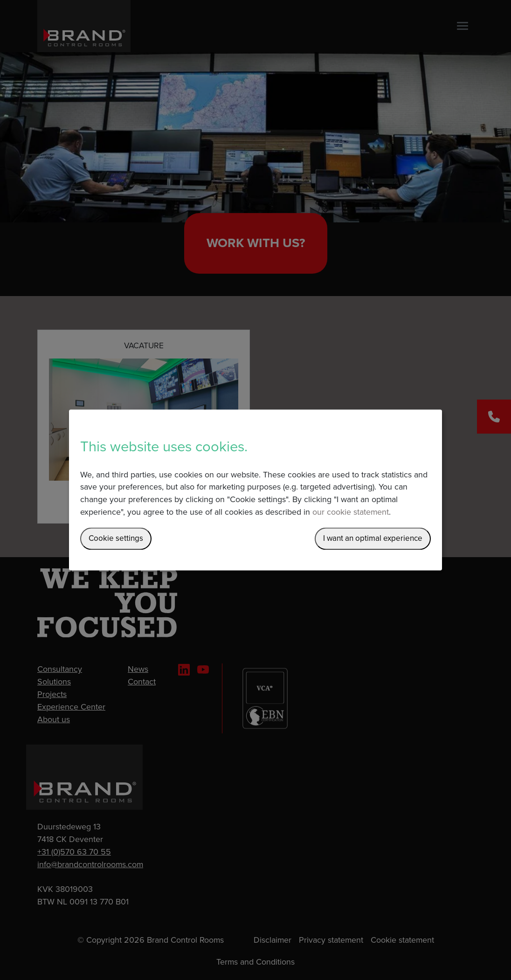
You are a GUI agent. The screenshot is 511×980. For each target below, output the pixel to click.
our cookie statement (351, 513)
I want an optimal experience (373, 539)
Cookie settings (116, 539)
